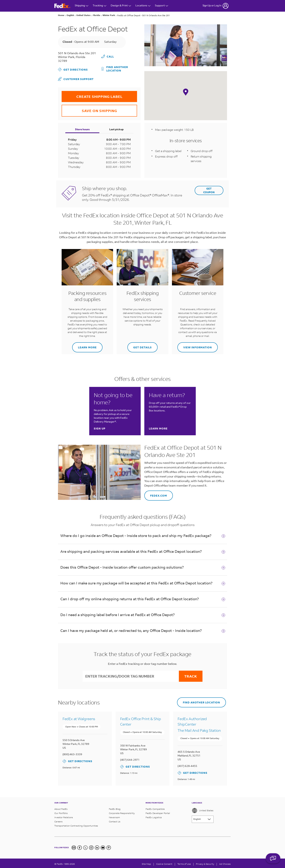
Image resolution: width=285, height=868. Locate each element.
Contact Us (115, 820)
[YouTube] (103, 846)
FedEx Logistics (154, 816)
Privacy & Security (205, 863)
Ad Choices (225, 863)
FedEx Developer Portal (158, 812)
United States (203, 809)
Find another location (115, 68)
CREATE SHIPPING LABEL (92, 94)
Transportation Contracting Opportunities (76, 824)
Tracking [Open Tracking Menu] (100, 6)
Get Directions (73, 69)
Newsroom (114, 816)
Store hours (82, 129)
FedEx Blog (115, 808)
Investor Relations (64, 816)
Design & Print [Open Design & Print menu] (121, 6)
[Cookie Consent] (164, 863)
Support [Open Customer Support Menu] (161, 6)
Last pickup (116, 129)
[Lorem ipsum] (203, 818)
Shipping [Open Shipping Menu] (82, 6)
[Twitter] (85, 846)
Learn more (84, 345)
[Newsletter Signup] (74, 846)
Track (191, 675)
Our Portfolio (61, 812)
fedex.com (156, 493)
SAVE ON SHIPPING (89, 108)
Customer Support (76, 78)
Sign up (100, 428)
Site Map (146, 863)
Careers (58, 820)
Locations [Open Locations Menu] (143, 6)
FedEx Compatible (155, 808)
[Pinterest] (109, 846)
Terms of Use (184, 863)
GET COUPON (209, 190)
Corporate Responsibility (122, 812)
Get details (140, 345)
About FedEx (61, 808)
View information (195, 345)
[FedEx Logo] (62, 6)
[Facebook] (80, 846)
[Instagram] (91, 846)
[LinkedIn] (97, 846)
